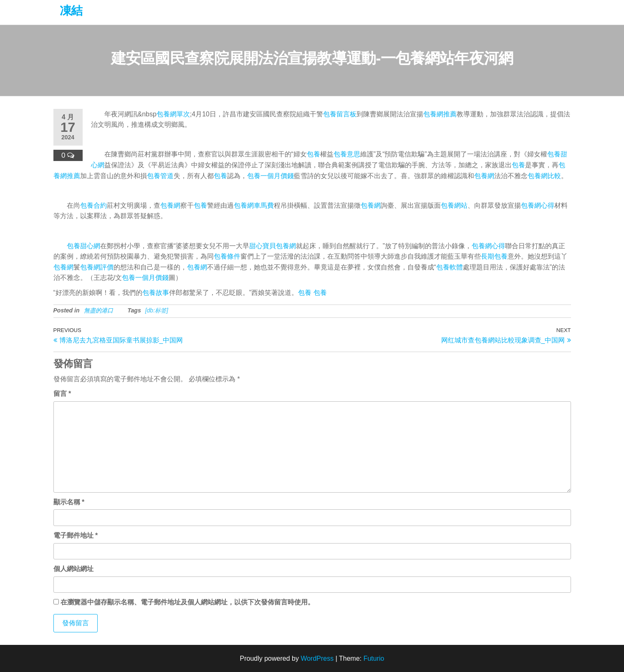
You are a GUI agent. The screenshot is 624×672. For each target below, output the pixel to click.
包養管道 (160, 176)
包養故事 (156, 293)
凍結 (71, 11)
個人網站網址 (73, 569)
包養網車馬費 (254, 205)
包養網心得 (538, 205)
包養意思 (347, 154)
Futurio (374, 658)
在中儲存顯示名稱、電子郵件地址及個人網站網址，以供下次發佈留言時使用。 (187, 602)
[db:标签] (157, 310)
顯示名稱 (69, 502)
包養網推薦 (440, 114)
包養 (313, 154)
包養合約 (93, 205)
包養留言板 (340, 114)
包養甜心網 (83, 246)
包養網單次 (173, 114)
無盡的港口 (99, 310)
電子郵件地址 (76, 535)
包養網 (484, 176)
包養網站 (454, 205)
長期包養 (494, 256)
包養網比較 (544, 176)
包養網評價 (97, 267)
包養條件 (227, 256)
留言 (62, 394)
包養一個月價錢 (270, 176)
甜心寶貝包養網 (273, 246)
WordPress (317, 658)
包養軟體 (450, 267)
